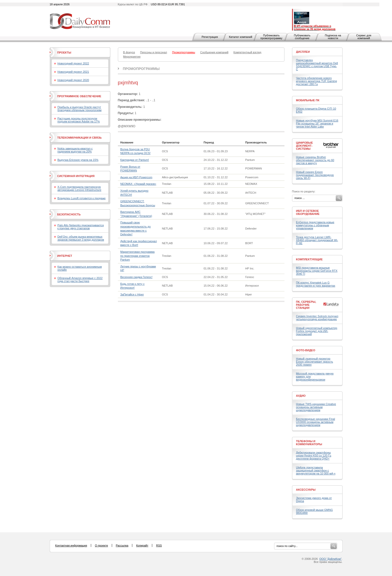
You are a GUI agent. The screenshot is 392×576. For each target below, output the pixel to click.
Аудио (301, 396)
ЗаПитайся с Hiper (132, 294)
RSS (159, 545)
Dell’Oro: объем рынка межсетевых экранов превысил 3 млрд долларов (81, 238)
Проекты (64, 53)
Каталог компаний (241, 37)
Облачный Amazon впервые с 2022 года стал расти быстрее (80, 280)
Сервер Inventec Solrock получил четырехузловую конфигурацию (317, 318)
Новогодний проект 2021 (73, 72)
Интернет (65, 256)
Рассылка (122, 545)
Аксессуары (306, 490)
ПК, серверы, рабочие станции (306, 305)
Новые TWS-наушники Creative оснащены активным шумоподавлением (316, 407)
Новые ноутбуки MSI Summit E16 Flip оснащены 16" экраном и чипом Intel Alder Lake (317, 123)
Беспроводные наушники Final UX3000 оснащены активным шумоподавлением (316, 422)
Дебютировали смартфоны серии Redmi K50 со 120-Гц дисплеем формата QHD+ (314, 456)
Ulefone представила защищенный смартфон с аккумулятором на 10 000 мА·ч (316, 470)
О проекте (101, 545)
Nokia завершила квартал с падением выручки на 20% (75, 150)
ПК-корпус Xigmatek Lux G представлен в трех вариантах (316, 284)
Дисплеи (303, 52)
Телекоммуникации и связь (80, 138)
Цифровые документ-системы (305, 146)
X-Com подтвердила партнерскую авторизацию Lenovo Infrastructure (80, 188)
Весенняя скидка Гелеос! (136, 277)
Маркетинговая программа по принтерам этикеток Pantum (138, 256)
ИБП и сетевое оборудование (308, 212)
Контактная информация (71, 545)
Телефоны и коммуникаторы (309, 443)
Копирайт (142, 545)
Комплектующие (309, 259)
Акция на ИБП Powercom (136, 177)
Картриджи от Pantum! (135, 160)
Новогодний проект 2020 (73, 80)
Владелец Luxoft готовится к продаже (82, 198)
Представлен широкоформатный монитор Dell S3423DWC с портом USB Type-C (317, 65)
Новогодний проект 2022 (73, 63)
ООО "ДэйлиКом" (330, 559)
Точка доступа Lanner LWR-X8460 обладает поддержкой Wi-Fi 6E (317, 240)
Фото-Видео (306, 350)
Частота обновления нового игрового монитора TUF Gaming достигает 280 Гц (317, 81)
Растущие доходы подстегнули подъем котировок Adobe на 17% (79, 120)
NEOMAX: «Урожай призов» (138, 184)
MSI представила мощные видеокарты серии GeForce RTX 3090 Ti (317, 271)
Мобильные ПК (308, 100)
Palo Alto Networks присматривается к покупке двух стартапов (81, 227)
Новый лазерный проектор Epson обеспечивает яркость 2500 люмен (315, 362)
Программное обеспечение (79, 96)
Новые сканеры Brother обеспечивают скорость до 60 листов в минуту (315, 160)
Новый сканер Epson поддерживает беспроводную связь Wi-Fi (315, 175)
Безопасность (69, 214)
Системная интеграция (76, 176)
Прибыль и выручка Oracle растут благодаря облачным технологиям (80, 109)
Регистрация (210, 37)
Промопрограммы (141, 69)
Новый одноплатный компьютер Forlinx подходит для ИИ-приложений (317, 331)
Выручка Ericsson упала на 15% (78, 160)
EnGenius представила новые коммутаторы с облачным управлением (315, 225)
